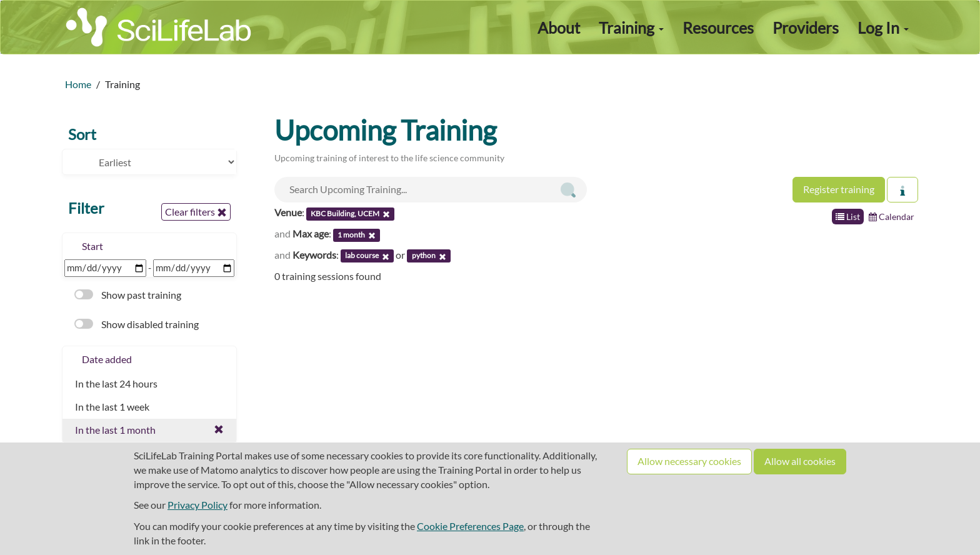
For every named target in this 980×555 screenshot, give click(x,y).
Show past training (128, 295)
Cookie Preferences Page (470, 526)
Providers (806, 27)
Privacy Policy (197, 505)
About (559, 27)
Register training (839, 189)
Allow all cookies (800, 461)
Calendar (892, 217)
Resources (718, 27)
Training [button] (631, 27)
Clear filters (196, 212)
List (848, 217)
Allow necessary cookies (689, 461)
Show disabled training (137, 324)
